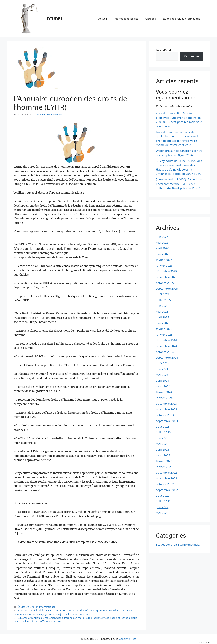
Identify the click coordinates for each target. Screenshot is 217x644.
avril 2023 (162, 450)
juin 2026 (162, 237)
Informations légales (126, 19)
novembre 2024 (167, 346)
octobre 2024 (165, 352)
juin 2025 (162, 306)
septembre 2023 (167, 421)
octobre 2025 (165, 283)
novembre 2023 (167, 409)
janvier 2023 (164, 467)
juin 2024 (162, 369)
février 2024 (164, 392)
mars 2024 (163, 386)
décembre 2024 (166, 340)
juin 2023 (162, 438)
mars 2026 (163, 254)
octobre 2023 (165, 415)
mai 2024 (162, 375)
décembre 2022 (166, 473)
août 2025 (163, 294)
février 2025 (164, 329)
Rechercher (164, 49)
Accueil (103, 19)
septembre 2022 (167, 490)
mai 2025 (162, 312)
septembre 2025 (167, 289)
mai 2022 (162, 513)
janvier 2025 (164, 335)
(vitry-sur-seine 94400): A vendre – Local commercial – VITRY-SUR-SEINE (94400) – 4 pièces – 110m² (179, 184)
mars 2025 (163, 323)
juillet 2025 (163, 300)
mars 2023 (163, 455)
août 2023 (163, 427)
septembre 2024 (167, 358)
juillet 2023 (163, 432)
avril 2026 (162, 248)
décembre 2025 (166, 271)
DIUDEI (55, 19)
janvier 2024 (164, 398)
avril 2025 (162, 317)
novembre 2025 (167, 277)
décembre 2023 (166, 404)
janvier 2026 (164, 265)
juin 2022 (162, 507)
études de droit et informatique (181, 19)
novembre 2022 (167, 478)
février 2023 (164, 461)
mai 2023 (162, 444)
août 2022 (163, 496)
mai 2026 (162, 242)
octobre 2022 (165, 484)
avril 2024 (162, 381)
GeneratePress (128, 639)
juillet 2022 (163, 501)
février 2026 (164, 260)
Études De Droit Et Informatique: (36, 607)
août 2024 (163, 363)
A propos (150, 19)
